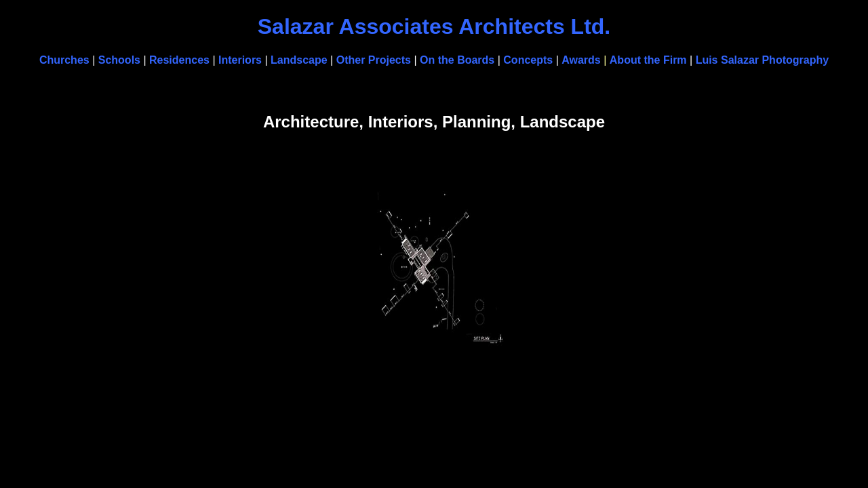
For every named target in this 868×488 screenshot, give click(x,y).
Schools (119, 60)
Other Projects (374, 60)
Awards (581, 60)
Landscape (299, 60)
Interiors (240, 60)
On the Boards (457, 60)
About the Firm (648, 60)
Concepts (529, 60)
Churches (64, 60)
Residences (179, 60)
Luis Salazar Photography (762, 60)
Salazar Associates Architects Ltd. (434, 26)
